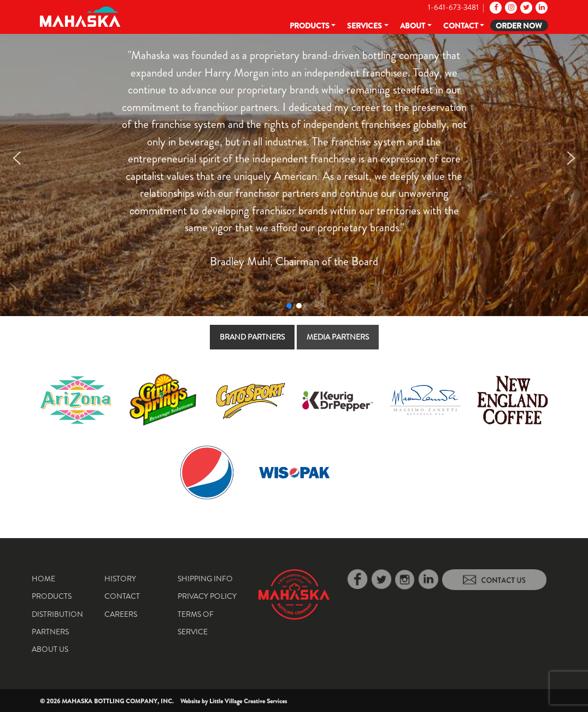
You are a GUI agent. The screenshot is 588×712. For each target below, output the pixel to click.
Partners (50, 632)
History (120, 579)
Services (364, 26)
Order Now (519, 26)
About (413, 26)
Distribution (57, 614)
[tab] (252, 337)
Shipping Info (205, 579)
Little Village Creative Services (248, 701)
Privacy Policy (207, 596)
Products (310, 26)
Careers (121, 614)
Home (43, 579)
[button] (17, 158)
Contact (461, 26)
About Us (50, 649)
